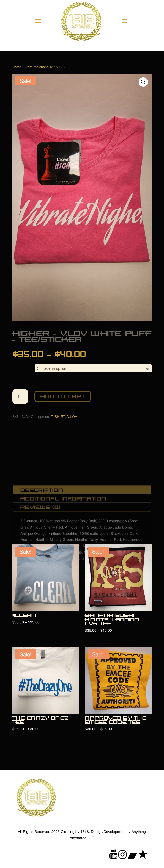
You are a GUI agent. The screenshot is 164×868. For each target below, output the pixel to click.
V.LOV (72, 417)
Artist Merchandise (39, 67)
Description (42, 514)
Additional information (63, 522)
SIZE (17, 368)
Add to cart (63, 396)
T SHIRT (58, 417)
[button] (143, 82)
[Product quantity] (20, 397)
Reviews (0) (41, 531)
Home (17, 67)
